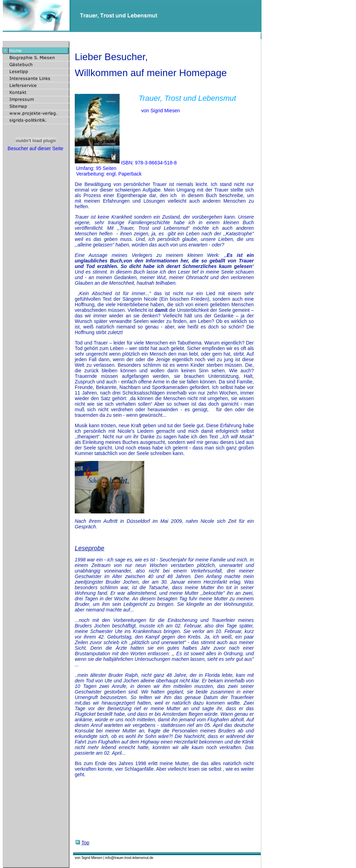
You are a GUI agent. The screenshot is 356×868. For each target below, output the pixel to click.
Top (82, 843)
